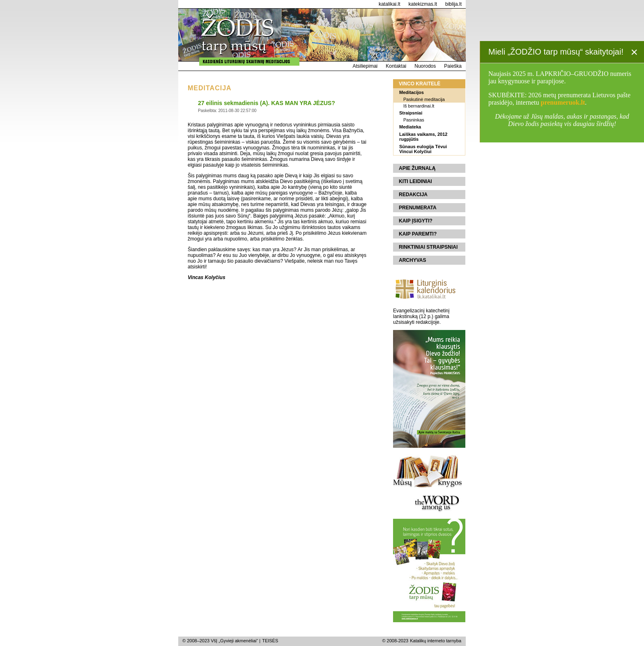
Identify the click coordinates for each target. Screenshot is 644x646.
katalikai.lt (390, 4)
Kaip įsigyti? (416, 221)
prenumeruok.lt (563, 102)
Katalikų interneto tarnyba (436, 641)
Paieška (453, 66)
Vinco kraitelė (420, 84)
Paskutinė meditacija (424, 99)
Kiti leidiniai (415, 181)
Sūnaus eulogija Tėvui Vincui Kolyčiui (423, 149)
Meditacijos (412, 92)
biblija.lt (453, 4)
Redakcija (413, 195)
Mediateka (410, 127)
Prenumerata (418, 208)
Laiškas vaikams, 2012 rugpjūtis (423, 137)
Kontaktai (396, 66)
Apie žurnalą (417, 168)
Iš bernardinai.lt (419, 106)
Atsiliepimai (365, 66)
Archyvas (412, 260)
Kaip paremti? (418, 234)
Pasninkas (414, 120)
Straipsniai (411, 113)
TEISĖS (270, 641)
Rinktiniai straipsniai (428, 247)
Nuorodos (425, 66)
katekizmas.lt (423, 4)
